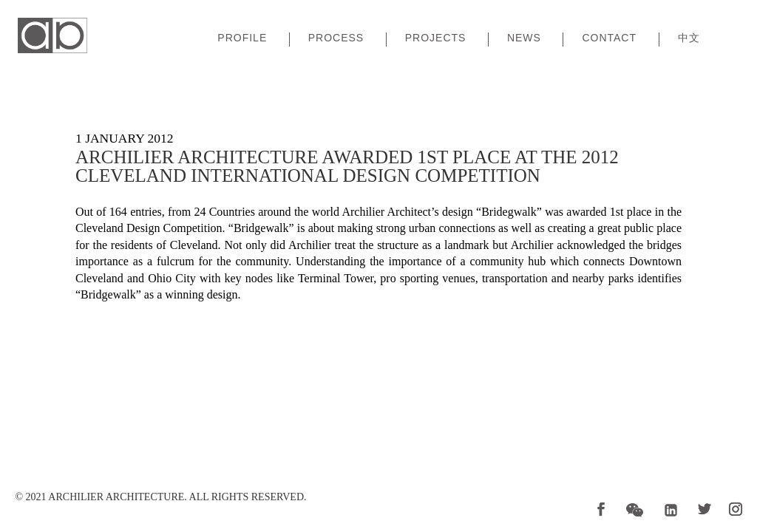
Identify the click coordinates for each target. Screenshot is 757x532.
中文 (689, 38)
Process (336, 38)
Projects (436, 38)
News (524, 38)
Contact (609, 38)
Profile (242, 38)
